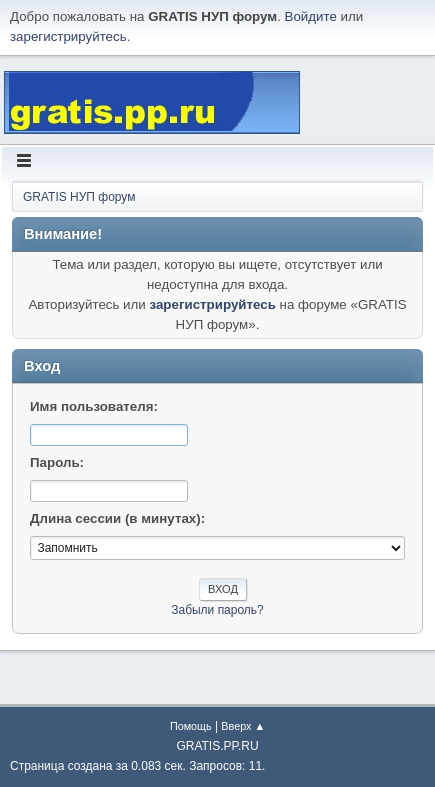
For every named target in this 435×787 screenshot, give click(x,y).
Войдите (311, 16)
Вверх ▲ (243, 726)
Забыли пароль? (217, 610)
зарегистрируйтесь (68, 36)
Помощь (191, 726)
